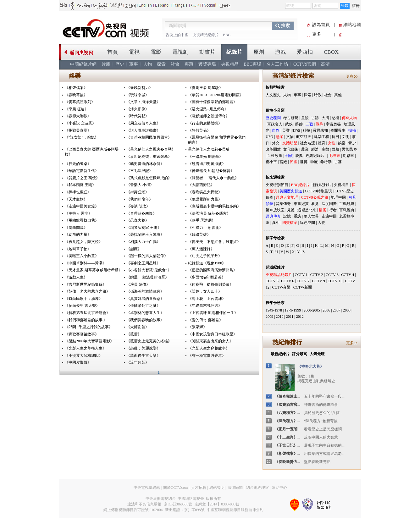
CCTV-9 (319, 281)
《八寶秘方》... (287, 413)
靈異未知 (320, 130)
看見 (315, 204)
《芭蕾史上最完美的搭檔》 (149, 341)
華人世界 (311, 216)
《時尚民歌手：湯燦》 (84, 299)
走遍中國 (329, 216)
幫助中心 (279, 488)
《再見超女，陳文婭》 (84, 242)
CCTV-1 (301, 275)
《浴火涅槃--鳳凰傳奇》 (208, 109)
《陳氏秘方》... (287, 421)
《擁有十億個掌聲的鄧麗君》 (213, 102)
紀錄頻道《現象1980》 (207, 263)
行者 (333, 210)
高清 (325, 64)
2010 (279, 317)
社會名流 (307, 143)
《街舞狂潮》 (138, 192)
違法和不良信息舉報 (144, 504)
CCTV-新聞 (303, 287)
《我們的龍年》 (140, 199)
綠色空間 (307, 223)
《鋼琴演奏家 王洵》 (144, 228)
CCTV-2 (317, 275)
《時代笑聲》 (138, 116)
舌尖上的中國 (177, 35)
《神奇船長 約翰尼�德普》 (211, 171)
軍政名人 (275, 124)
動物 (296, 130)
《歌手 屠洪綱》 (202, 220)
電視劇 (180, 52)
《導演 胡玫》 (138, 206)
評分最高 (300, 354)
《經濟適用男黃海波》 (207, 164)
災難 (286, 130)
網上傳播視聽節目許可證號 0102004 (133, 510)
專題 (189, 64)
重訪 (297, 216)
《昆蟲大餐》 (138, 220)
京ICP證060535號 (178, 504)
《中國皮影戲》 (78, 362)
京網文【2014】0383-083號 (217, 504)
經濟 (315, 149)
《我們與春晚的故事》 (145, 320)
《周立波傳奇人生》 (143, 123)
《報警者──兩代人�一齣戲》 (213, 178)
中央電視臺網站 (147, 488)
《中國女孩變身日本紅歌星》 (213, 334)
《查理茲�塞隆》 (141, 213)
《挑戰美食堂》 (78, 130)
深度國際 (329, 204)
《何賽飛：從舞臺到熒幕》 (211, 284)
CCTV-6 (287, 281)
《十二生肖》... (287, 437)
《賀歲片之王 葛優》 (82, 178)
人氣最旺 (317, 354)
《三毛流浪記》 (140, 171)
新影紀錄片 (322, 185)
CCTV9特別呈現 (318, 191)
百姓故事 (275, 156)
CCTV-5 (272, 281)
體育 (322, 143)
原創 (259, 52)
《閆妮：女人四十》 (205, 291)
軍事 (134, 64)
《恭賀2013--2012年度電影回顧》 (216, 95)
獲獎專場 (207, 64)
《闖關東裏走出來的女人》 (211, 341)
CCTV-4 (348, 275)
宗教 (325, 149)
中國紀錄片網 (83, 64)
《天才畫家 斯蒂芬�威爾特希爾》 (94, 270)
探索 (161, 64)
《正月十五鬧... (287, 429)
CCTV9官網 (305, 64)
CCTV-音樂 (281, 287)
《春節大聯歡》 (78, 116)
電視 (134, 52)
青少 (352, 143)
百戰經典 (347, 204)
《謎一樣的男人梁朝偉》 (147, 256)
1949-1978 (274, 310)
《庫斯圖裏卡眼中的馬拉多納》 (214, 206)
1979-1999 (293, 310)
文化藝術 (291, 149)
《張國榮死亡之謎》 (143, 306)
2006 (326, 310)
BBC (227, 35)
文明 (345, 137)
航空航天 (304, 137)
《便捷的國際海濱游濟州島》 (213, 270)
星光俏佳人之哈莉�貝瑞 (209, 149)
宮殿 (283, 162)
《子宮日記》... (287, 445)
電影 (156, 52)
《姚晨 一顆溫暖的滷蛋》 (148, 277)
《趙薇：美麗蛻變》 (143, 348)
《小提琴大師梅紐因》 (84, 356)
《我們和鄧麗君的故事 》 (86, 320)
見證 (291, 210)
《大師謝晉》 (138, 327)
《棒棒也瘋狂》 (78, 192)
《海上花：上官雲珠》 (207, 299)
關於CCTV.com (175, 488)
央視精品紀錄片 (206, 35)
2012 (300, 317)
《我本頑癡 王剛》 (80, 185)
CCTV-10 (335, 281)
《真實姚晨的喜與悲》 (145, 299)
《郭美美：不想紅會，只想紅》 (214, 242)
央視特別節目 (277, 185)
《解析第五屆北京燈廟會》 (87, 313)
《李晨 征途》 (77, 109)
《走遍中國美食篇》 (82, 206)
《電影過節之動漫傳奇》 (209, 116)
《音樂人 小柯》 (140, 185)
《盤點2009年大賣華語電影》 (89, 341)
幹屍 (314, 162)
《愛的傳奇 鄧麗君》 (205, 320)
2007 (337, 310)
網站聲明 (217, 488)
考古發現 (291, 118)
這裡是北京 (307, 210)
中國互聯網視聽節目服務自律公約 (235, 510)
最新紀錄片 (280, 354)
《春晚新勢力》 (140, 88)
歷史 (120, 64)
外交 (276, 143)
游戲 (280, 52)
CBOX (331, 52)
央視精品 (230, 64)
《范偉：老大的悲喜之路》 (87, 291)
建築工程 (322, 137)
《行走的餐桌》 (78, 164)
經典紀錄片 (316, 156)
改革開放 (273, 149)
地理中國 (338, 197)
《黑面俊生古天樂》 (143, 356)
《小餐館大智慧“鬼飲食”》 (149, 270)
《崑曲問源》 (76, 228)
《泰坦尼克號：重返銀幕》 (149, 157)
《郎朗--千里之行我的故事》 (89, 327)
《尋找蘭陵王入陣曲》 (145, 234)
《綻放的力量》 (78, 234)
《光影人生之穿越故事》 (209, 348)
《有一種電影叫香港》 (207, 356)
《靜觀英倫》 (199, 130)
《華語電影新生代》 (82, 171)
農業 (305, 149)
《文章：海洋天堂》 (143, 102)
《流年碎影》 (138, 362)
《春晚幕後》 (76, 95)
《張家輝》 (197, 327)
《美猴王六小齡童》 (82, 256)
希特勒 (326, 162)
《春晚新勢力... (287, 462)
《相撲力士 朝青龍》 (205, 228)
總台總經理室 (257, 488)
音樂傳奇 (283, 204)
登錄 (345, 6)
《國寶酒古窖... (287, 405)
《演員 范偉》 (138, 284)
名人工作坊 (277, 64)
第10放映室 (275, 210)
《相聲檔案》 (76, 88)
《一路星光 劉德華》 (205, 157)
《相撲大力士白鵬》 (143, 242)
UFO (269, 137)
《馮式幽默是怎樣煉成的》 (149, 178)
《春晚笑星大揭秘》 (205, 192)
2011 (290, 317)
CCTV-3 (332, 275)
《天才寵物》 (76, 199)
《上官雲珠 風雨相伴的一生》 (213, 313)
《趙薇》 (134, 249)
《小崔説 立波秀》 (80, 123)
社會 (175, 64)
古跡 (315, 118)
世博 (304, 162)
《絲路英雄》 (199, 234)
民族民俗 (349, 149)
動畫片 (207, 52)
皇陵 (305, 118)
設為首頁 (321, 25)
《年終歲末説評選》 (205, 306)
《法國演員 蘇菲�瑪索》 (209, 213)
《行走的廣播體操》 (205, 123)
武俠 (289, 124)
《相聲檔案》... (287, 454)
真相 (276, 223)
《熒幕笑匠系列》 (80, 102)
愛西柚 (305, 52)
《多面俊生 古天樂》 (82, 306)
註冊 (356, 6)
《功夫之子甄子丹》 (205, 256)
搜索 (285, 26)
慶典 (299, 156)
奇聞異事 (338, 130)
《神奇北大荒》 (311, 367)
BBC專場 (252, 64)
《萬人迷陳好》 (201, 249)
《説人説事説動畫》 (143, 130)
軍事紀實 (301, 204)
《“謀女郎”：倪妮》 (82, 137)
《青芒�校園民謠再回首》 (149, 137)
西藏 (335, 149)
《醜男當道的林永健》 (145, 164)
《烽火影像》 (138, 109)
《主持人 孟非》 (78, 213)
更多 (317, 34)
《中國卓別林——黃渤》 (86, 263)
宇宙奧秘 (333, 124)
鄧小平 (271, 162)
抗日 (335, 137)
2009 (269, 317)
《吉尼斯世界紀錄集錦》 (86, 284)
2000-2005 (312, 310)
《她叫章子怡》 (78, 249)
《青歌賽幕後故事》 (82, 334)
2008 (347, 310)
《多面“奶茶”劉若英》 (207, 277)
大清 (325, 118)
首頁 (113, 52)
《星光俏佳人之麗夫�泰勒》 (151, 149)
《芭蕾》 (134, 334)
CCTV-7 (303, 281)
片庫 (106, 64)
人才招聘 (199, 488)
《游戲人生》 (76, 277)
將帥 (299, 124)
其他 (338, 95)
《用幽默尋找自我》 (82, 220)
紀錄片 (234, 52)
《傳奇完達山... (287, 396)
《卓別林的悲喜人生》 (145, 313)
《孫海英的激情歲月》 (145, 291)
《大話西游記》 (201, 185)
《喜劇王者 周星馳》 (205, 88)
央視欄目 (341, 185)
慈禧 (335, 118)
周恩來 (348, 156)
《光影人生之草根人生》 (86, 348)
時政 (318, 95)
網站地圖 (352, 25)
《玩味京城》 (138, 95)
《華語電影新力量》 (205, 199)
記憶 (287, 216)
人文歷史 (273, 95)
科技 (307, 130)
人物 (147, 64)
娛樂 (342, 143)
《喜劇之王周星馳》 (143, 263)
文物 (290, 137)
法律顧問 (235, 488)
